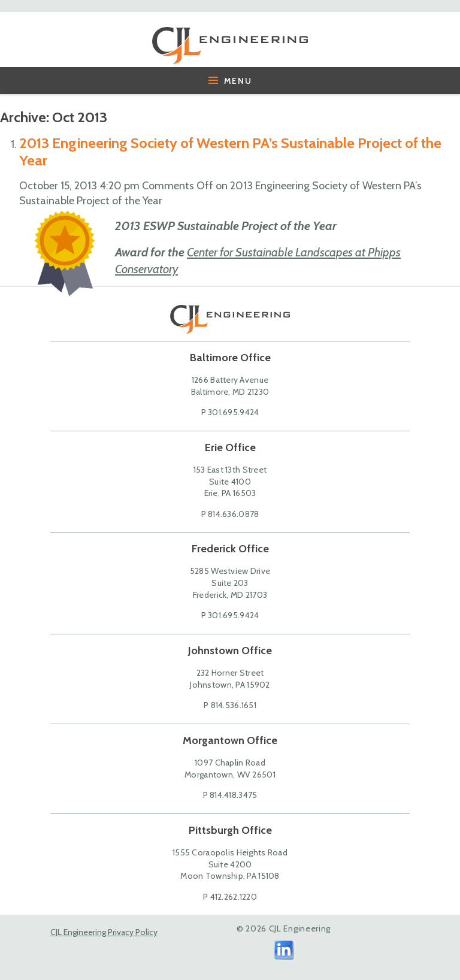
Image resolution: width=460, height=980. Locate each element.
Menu (230, 81)
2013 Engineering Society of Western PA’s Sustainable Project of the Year (230, 152)
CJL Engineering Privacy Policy (104, 932)
